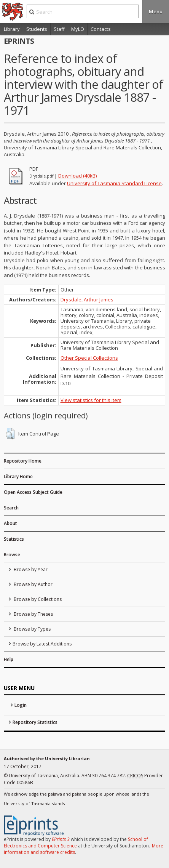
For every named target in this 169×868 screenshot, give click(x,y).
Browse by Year (30, 569)
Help (9, 659)
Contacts (101, 29)
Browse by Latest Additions (42, 644)
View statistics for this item (91, 400)
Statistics (14, 539)
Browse (12, 555)
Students (37, 29)
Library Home (18, 476)
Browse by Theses (33, 614)
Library (12, 29)
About (10, 523)
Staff (59, 29)
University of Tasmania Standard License (114, 183)
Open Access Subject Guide (33, 492)
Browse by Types (32, 629)
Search (11, 508)
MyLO (78, 29)
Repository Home (23, 461)
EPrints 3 (61, 839)
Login (21, 705)
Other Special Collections (89, 358)
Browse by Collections (37, 599)
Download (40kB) (77, 176)
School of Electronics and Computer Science (76, 842)
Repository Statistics (35, 722)
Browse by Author (33, 584)
